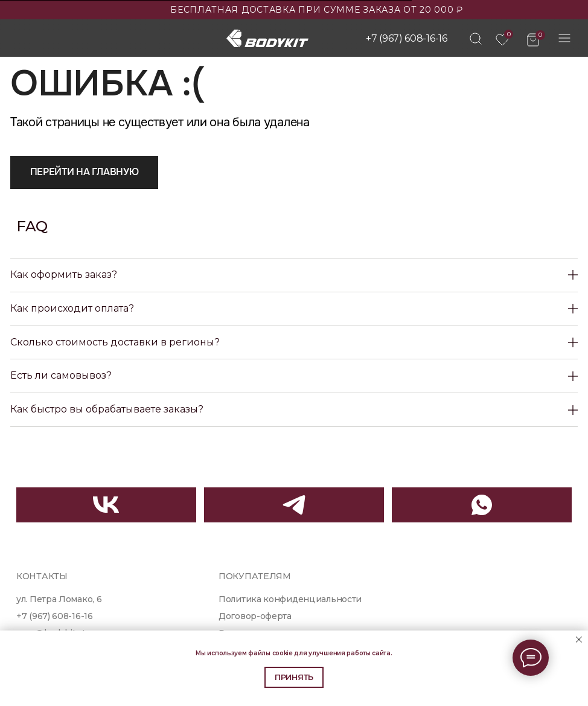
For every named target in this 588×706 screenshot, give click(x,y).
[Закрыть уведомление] (579, 640)
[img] (476, 39)
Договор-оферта (255, 616)
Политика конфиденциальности (290, 599)
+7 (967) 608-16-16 (407, 38)
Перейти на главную (85, 172)
